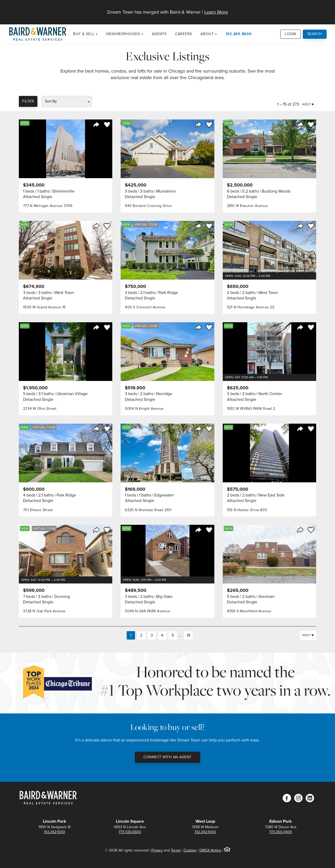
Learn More (216, 12)
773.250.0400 (281, 832)
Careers (184, 34)
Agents (159, 34)
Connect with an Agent (167, 757)
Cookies (190, 850)
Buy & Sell (84, 34)
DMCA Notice (210, 850)
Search (315, 34)
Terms (176, 850)
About (207, 34)
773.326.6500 (130, 832)
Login (291, 34)
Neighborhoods (123, 34)
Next (307, 104)
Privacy (157, 850)
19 (188, 635)
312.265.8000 (239, 34)
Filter (28, 101)
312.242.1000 (54, 832)
